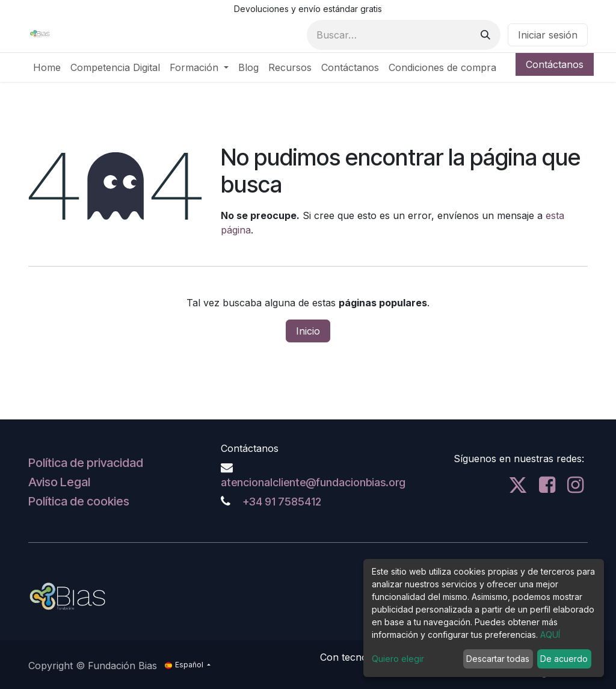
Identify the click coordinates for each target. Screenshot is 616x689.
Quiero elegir (398, 659)
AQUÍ (550, 635)
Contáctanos (555, 64)
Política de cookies (79, 501)
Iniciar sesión (548, 35)
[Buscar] (485, 35)
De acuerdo (564, 659)
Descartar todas (498, 659)
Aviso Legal (59, 482)
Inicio (308, 331)
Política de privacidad (86, 463)
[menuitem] (47, 67)
